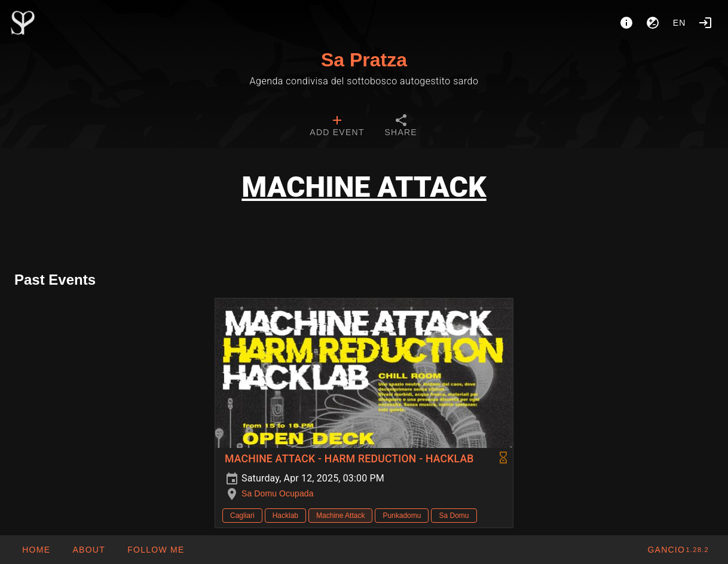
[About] (626, 23)
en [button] (680, 23)
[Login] (705, 23)
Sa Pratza (364, 60)
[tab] (337, 127)
